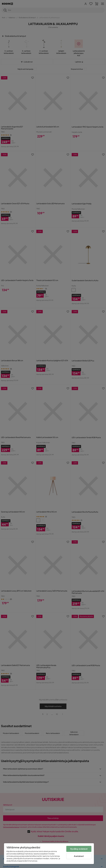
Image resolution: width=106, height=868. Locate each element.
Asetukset (79, 856)
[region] (49, 854)
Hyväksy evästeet (79, 849)
